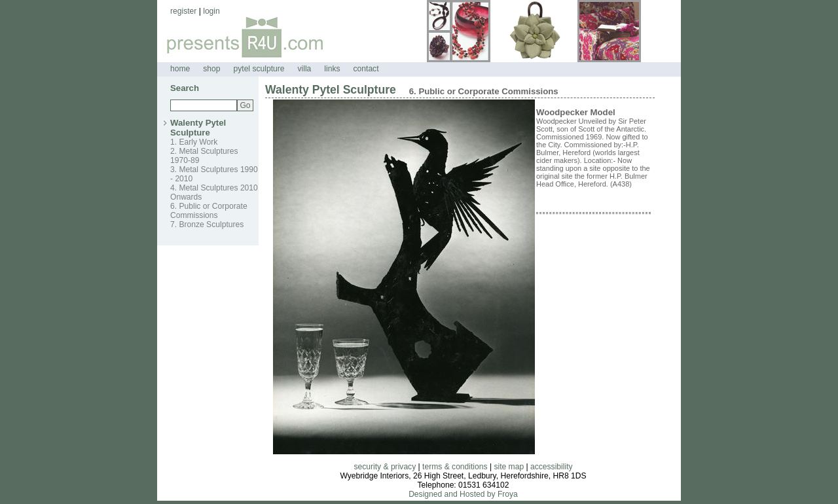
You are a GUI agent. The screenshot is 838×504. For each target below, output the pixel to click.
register (183, 11)
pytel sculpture (259, 69)
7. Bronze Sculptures (207, 225)
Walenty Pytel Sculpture (198, 128)
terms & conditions (455, 467)
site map (509, 467)
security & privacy (385, 467)
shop (211, 69)
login (211, 11)
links (332, 69)
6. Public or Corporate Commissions (209, 211)
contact (366, 69)
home (180, 69)
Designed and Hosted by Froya (463, 494)
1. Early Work (194, 142)
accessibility (552, 467)
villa (304, 69)
